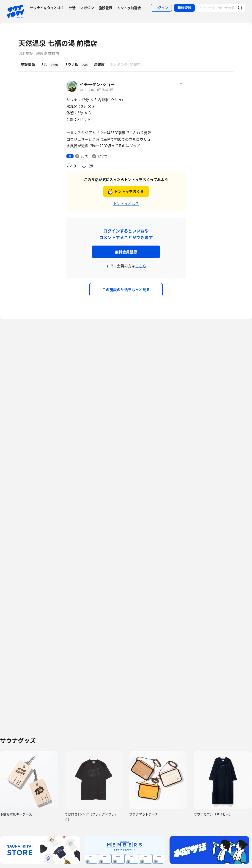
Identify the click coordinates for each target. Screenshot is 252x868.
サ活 (72, 8)
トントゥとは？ (126, 203)
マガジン (87, 8)
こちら (141, 266)
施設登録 (105, 8)
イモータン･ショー (97, 84)
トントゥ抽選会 (129, 8)
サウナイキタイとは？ (47, 8)
